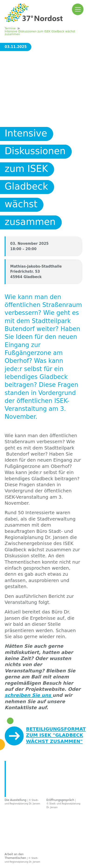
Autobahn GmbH (30, 820)
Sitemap (68, 852)
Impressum (20, 852)
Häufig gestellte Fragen (41, 768)
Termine (10, 28)
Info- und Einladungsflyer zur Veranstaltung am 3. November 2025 (47, 727)
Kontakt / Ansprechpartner (32, 788)
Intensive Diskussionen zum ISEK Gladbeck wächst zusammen (40, 33)
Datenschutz (45, 852)
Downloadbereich (33, 777)
